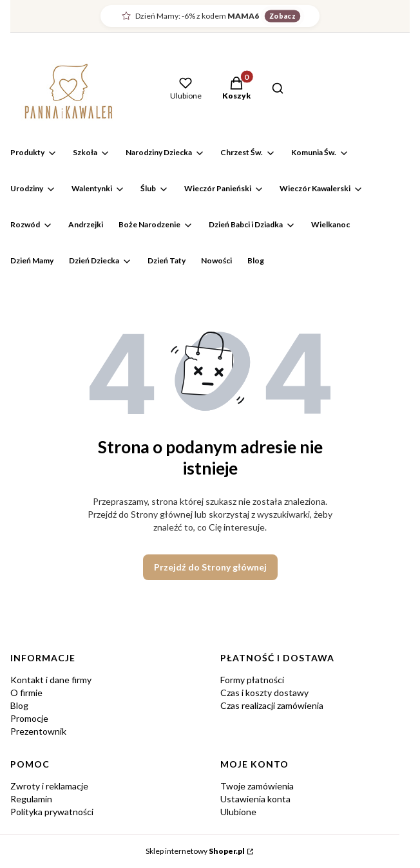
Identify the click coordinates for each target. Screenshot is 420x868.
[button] (236, 90)
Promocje (29, 718)
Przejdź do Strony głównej (210, 567)
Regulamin (31, 799)
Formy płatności (252, 680)
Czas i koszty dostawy (264, 693)
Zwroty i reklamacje (49, 786)
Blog (19, 705)
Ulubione (238, 812)
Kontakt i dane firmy (51, 680)
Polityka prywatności (52, 812)
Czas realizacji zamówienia (272, 705)
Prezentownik (38, 731)
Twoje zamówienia (257, 786)
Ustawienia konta (255, 799)
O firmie (26, 693)
